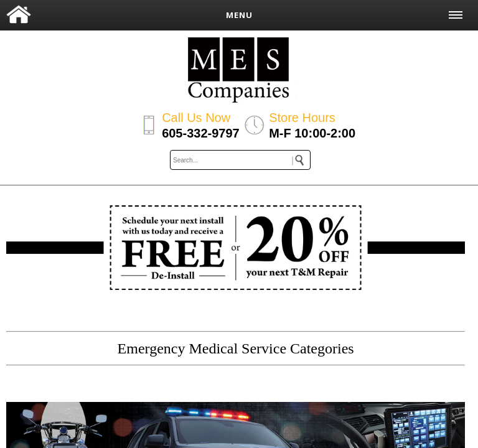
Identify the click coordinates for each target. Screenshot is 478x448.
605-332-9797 (201, 133)
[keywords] (240, 160)
